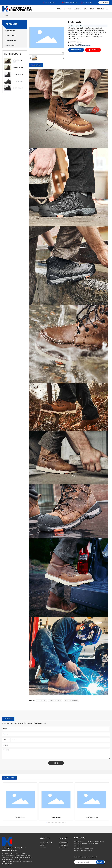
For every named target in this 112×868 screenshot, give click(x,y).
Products (80, 42)
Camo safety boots (18, 68)
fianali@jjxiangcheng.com (71, 3)
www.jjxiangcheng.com (86, 850)
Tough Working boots (92, 817)
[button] (47, 823)
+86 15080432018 (88, 3)
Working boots (20, 817)
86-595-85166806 (50, 3)
